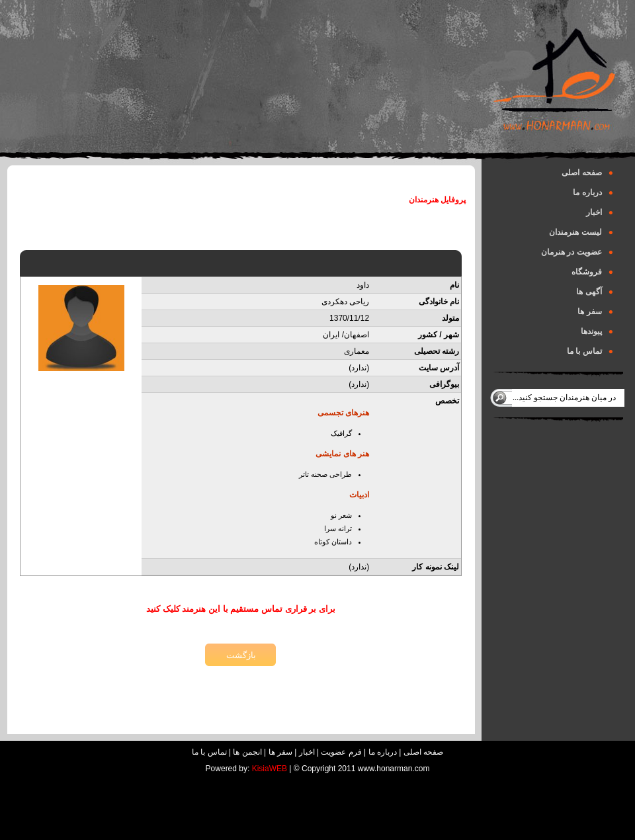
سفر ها (595, 312)
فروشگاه (592, 272)
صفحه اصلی (587, 173)
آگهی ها (595, 292)
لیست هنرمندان (581, 232)
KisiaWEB (270, 769)
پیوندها (597, 331)
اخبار (600, 212)
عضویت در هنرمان (577, 252)
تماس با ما (590, 351)
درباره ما (593, 192)
